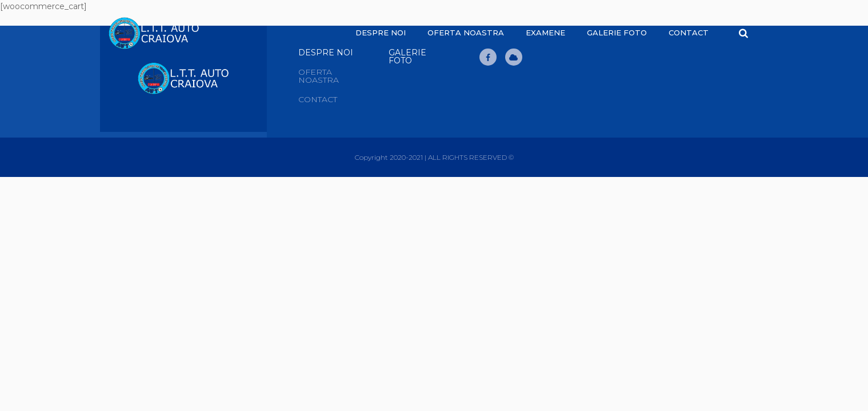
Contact (689, 33)
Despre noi (381, 33)
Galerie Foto (617, 33)
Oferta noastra (466, 33)
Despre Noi (326, 53)
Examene (545, 33)
